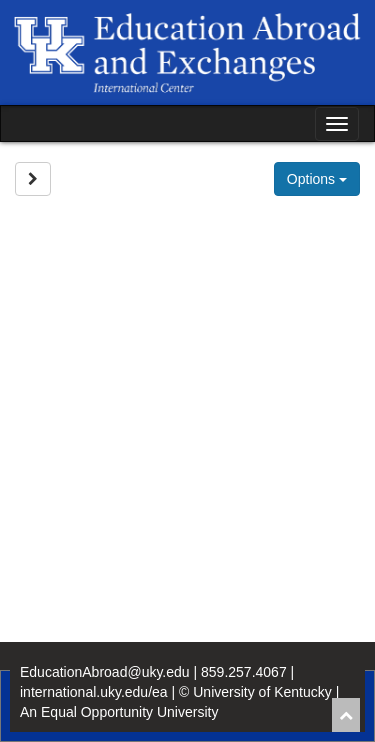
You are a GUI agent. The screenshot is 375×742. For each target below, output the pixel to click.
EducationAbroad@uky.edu (105, 672)
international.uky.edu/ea (94, 692)
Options (317, 179)
